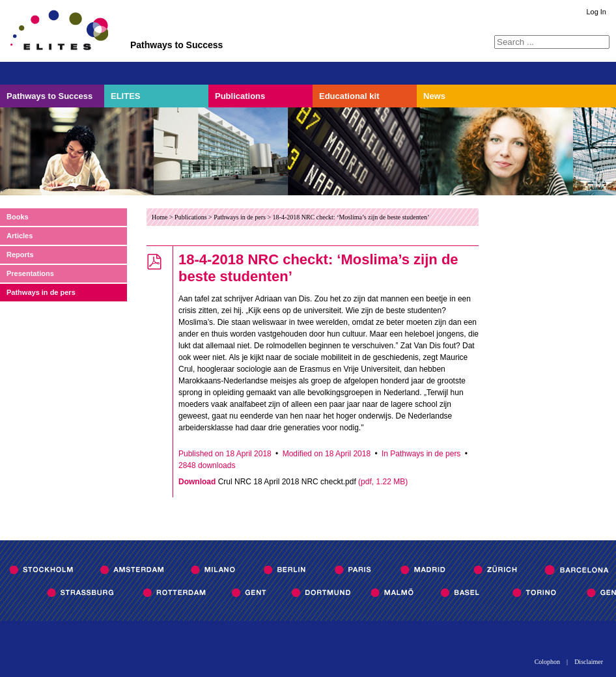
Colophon (547, 662)
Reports (20, 255)
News (434, 96)
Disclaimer (589, 662)
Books (18, 217)
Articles (20, 236)
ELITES (126, 96)
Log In (596, 12)
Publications (240, 96)
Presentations (30, 273)
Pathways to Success (49, 96)
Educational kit (349, 96)
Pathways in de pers (41, 292)
